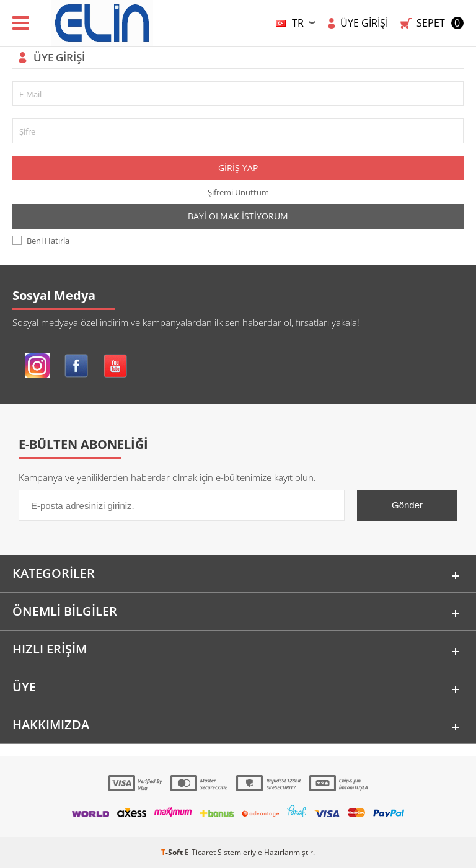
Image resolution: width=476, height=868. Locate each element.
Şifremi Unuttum (238, 192)
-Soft (173, 852)
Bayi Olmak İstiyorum (238, 216)
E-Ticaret (200, 852)
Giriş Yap (238, 168)
